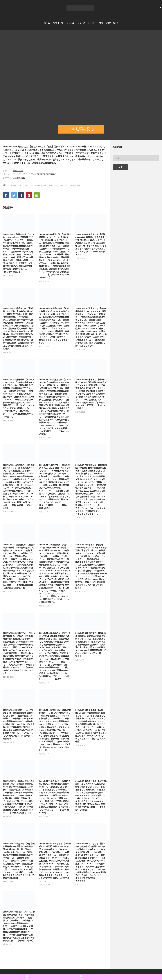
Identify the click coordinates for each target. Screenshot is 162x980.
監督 (101, 23)
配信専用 (73, 186)
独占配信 (61, 186)
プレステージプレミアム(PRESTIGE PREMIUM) (34, 174)
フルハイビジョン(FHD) (33, 186)
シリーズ (81, 23)
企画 (51, 186)
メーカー (92, 23)
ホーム (47, 23)
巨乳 (55, 186)
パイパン (20, 186)
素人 (67, 186)
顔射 (79, 186)
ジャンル (70, 23)
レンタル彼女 (19, 178)
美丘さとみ (18, 171)
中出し (46, 186)
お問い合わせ (112, 23)
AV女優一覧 (58, 23)
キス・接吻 (12, 186)
